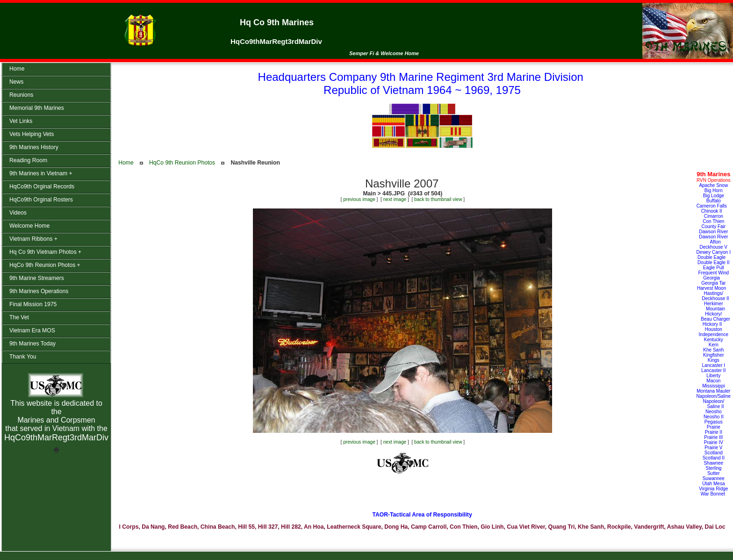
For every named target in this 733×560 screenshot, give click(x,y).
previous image (359, 199)
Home (126, 163)
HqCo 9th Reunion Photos (182, 163)
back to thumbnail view (438, 199)
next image (395, 199)
